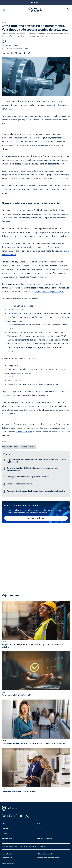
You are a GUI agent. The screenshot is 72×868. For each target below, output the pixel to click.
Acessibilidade (7, 854)
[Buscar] (68, 10)
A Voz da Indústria (11, 46)
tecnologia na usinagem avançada (49, 292)
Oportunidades (7, 838)
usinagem (47, 134)
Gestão (39, 828)
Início (3, 823)
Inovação (5, 833)
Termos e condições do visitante (48, 858)
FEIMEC (39, 823)
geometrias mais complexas (54, 214)
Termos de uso (7, 858)
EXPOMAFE (5, 828)
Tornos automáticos (16, 313)
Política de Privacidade (45, 854)
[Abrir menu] (4, 10)
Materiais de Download (45, 838)
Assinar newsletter (36, 518)
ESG (38, 833)
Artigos (4, 22)
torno (16, 447)
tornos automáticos (28, 447)
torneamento (7, 447)
